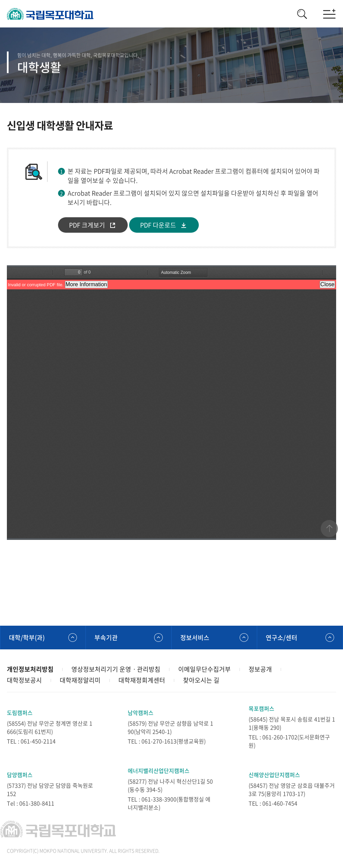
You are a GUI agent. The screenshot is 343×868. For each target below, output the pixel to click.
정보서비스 (195, 638)
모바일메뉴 (329, 14)
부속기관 (106, 638)
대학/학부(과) (27, 638)
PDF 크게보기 (87, 225)
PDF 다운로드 (158, 225)
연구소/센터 (282, 638)
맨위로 (329, 529)
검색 (302, 14)
